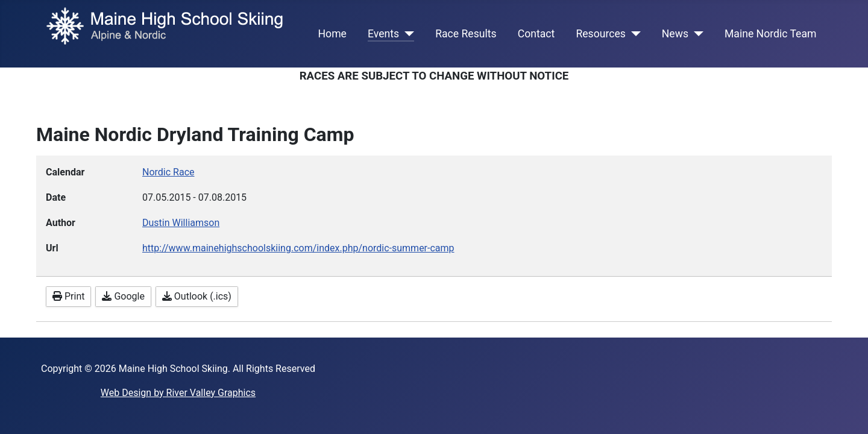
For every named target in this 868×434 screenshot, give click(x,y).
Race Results (466, 34)
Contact (536, 34)
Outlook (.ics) (197, 296)
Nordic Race (168, 172)
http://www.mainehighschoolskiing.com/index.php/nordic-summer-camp (298, 248)
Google (123, 296)
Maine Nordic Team (770, 34)
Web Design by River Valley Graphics (178, 393)
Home (332, 34)
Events (383, 34)
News (675, 34)
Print (68, 296)
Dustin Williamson (181, 223)
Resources (600, 34)
